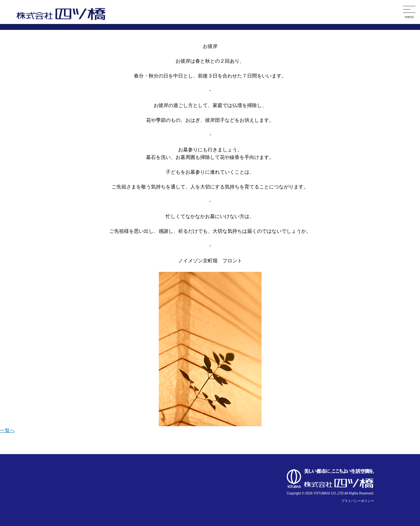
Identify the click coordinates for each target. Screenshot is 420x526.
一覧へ (7, 430)
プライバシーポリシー (358, 501)
